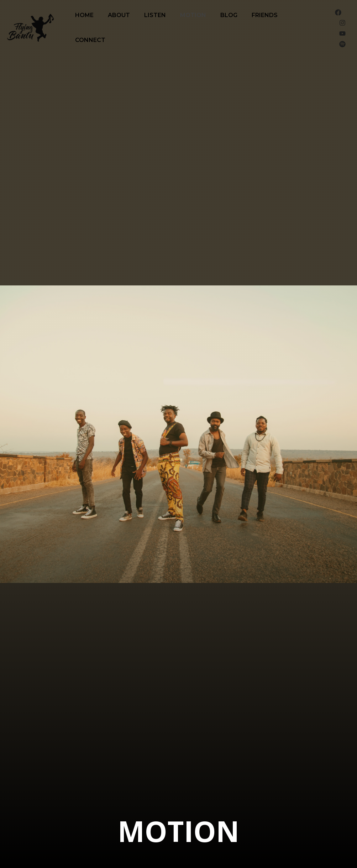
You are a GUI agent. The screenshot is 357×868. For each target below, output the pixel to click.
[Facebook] (338, 12)
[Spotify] (342, 44)
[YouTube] (342, 33)
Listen (155, 15)
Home (84, 15)
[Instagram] (342, 23)
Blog (229, 15)
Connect (90, 40)
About (119, 15)
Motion (193, 15)
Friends (265, 15)
